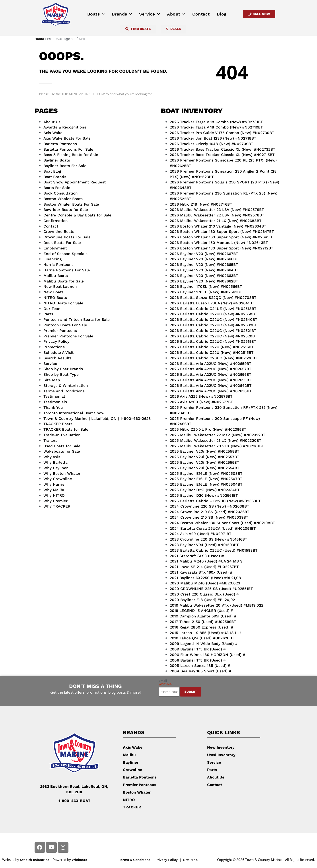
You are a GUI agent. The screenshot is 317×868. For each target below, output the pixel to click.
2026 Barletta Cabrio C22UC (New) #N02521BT (213, 331)
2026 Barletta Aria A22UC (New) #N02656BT (211, 374)
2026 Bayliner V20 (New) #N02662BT (204, 281)
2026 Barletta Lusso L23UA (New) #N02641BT (212, 303)
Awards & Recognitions (65, 127)
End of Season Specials (65, 254)
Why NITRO (54, 495)
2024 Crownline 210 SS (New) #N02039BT (209, 517)
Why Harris (54, 484)
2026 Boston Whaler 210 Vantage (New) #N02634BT (218, 226)
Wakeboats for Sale (62, 451)
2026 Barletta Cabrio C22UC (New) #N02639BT (213, 325)
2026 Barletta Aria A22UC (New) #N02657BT (211, 369)
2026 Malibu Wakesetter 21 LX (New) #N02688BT (216, 221)
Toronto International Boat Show (74, 413)
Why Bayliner (56, 468)
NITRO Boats (55, 298)
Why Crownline (58, 479)
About (176, 14)
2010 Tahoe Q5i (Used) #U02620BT (202, 638)
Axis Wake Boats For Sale (67, 138)
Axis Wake (53, 133)
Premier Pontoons (60, 331)
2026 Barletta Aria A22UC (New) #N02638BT (211, 391)
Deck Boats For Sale (62, 243)
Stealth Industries (35, 860)
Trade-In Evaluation (62, 435)
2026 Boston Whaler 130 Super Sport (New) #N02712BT (222, 248)
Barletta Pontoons (60, 144)
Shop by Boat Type (61, 374)
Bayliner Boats (57, 160)
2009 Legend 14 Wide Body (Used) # (204, 644)
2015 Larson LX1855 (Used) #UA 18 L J (205, 633)
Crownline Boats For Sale (67, 237)
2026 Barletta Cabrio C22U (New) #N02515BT (212, 352)
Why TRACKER (57, 506)
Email (165, 682)
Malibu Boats (56, 276)
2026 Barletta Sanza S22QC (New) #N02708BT (213, 298)
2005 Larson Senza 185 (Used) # (200, 666)
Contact (201, 14)
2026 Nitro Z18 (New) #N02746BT (201, 204)
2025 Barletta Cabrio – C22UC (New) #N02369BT (215, 501)
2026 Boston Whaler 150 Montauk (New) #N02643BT (219, 243)
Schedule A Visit (58, 352)
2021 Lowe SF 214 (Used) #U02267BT (204, 567)
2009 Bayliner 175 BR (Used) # (198, 649)
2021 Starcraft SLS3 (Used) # (197, 556)
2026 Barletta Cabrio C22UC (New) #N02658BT (213, 314)
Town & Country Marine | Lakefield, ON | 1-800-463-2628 (97, 418)
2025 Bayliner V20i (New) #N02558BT (205, 451)
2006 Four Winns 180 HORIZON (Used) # (207, 655)
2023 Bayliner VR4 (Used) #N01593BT (204, 545)
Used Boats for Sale (62, 446)
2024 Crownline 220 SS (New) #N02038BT (209, 506)
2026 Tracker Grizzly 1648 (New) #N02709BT (211, 144)
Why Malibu (54, 490)
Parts (48, 314)
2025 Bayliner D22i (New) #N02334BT (205, 490)
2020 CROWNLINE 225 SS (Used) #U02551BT (211, 589)
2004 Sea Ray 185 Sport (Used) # (200, 671)
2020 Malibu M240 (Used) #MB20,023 (205, 583)
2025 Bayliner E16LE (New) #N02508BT (206, 473)
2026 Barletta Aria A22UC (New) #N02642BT (211, 385)
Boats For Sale (57, 188)
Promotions (54, 347)
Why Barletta (55, 462)
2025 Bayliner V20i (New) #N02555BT (204, 462)
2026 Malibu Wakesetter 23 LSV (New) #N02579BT (217, 210)
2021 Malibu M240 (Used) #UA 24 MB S (206, 561)
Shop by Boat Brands (63, 369)
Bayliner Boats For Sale (65, 166)
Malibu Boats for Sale (64, 281)
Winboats (79, 860)
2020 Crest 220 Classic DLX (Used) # (204, 594)
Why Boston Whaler (62, 473)
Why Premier (55, 501)
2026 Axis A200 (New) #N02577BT (201, 402)
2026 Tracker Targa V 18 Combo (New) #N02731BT (216, 122)
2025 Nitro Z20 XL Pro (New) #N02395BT (208, 429)
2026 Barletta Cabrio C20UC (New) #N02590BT (214, 358)
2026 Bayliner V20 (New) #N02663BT (204, 276)
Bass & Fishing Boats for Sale (71, 155)
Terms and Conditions (64, 391)
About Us (52, 122)
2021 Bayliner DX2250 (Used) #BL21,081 (206, 578)
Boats (96, 14)
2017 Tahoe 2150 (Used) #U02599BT (203, 622)
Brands (122, 14)
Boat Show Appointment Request (75, 182)
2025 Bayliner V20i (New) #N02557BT (204, 457)
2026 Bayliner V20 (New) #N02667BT (204, 254)
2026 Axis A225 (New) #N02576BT (201, 396)
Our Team (53, 309)
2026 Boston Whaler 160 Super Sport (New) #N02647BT (222, 232)
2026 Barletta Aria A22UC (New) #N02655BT (211, 380)
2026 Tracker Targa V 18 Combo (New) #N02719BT (216, 127)
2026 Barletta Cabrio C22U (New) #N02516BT (212, 347)
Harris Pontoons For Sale (67, 270)
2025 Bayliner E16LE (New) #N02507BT (206, 479)
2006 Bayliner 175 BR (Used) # (198, 660)
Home (39, 39)
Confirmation (56, 221)
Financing (53, 259)
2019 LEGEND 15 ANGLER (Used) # (201, 611)
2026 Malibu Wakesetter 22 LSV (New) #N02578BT (217, 215)
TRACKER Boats (58, 424)
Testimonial (54, 396)
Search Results (57, 358)
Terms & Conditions (135, 860)
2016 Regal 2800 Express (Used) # (201, 627)
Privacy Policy (56, 341)
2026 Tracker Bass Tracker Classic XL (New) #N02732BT (223, 149)
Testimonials (55, 402)
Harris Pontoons (58, 265)
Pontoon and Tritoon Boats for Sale (77, 319)
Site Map (52, 380)
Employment (55, 248)
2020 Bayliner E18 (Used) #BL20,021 (203, 600)
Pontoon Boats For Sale (65, 325)
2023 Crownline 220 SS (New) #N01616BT (208, 539)
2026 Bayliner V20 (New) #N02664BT (204, 270)
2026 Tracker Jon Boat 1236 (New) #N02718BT (213, 138)
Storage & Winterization (66, 385)
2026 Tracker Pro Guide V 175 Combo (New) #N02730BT (222, 133)
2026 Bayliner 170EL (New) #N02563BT (206, 292)
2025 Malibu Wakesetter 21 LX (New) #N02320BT (216, 440)
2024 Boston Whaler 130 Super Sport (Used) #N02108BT (222, 523)
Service (150, 14)
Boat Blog (52, 171)
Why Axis (52, 457)
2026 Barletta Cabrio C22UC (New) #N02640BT (214, 319)
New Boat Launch (60, 286)
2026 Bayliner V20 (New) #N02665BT (204, 265)
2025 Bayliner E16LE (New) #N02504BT (206, 484)
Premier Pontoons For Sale (68, 336)
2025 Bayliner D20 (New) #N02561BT (204, 495)
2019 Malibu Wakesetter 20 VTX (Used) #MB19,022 (217, 605)
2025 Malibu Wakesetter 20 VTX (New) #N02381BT (217, 446)
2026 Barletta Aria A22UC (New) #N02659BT (211, 364)
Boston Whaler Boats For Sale (71, 204)
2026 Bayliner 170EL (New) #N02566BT (206, 286)
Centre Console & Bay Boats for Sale (77, 215)
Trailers (50, 440)
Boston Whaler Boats (63, 199)
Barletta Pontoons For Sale (68, 149)
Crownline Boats (59, 232)
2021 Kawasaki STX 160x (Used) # (201, 572)
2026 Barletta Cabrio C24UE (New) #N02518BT (213, 309)
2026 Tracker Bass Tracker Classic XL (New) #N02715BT (222, 155)
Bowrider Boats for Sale (66, 210)
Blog (222, 14)
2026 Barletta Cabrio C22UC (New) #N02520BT (213, 336)
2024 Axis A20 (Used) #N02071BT (201, 534)
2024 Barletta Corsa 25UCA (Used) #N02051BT (213, 528)
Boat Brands (55, 177)
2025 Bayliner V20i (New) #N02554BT (205, 468)
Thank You (53, 407)
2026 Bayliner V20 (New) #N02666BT (204, 259)
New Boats (53, 292)
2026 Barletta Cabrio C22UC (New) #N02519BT (213, 341)
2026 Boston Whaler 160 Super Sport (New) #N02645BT (222, 237)
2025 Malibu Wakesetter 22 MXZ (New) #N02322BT (218, 435)
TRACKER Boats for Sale (66, 429)
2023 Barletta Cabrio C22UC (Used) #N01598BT (214, 550)
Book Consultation (61, 193)
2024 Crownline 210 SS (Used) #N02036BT (210, 512)
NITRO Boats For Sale (63, 303)
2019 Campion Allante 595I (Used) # (203, 616)
